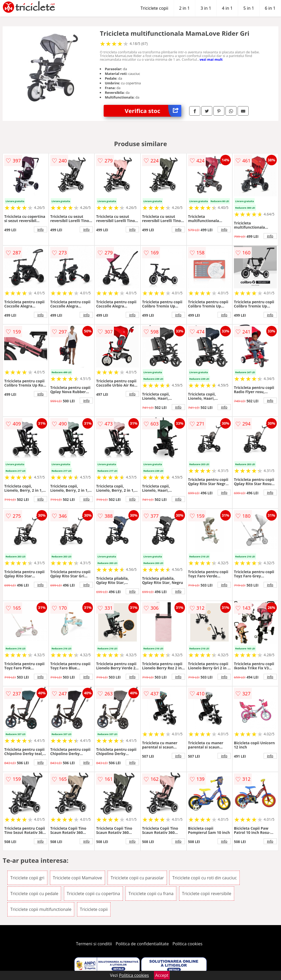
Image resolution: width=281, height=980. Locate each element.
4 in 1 (227, 8)
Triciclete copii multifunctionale (41, 909)
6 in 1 (270, 8)
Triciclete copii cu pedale (34, 894)
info (41, 229)
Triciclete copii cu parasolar (137, 878)
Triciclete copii (154, 8)
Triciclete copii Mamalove (78, 878)
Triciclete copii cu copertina (94, 894)
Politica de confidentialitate (142, 944)
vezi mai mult (211, 59)
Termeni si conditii (94, 944)
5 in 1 (249, 8)
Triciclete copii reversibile (207, 894)
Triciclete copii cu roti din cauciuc (205, 878)
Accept (162, 975)
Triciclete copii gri (27, 878)
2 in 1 (184, 8)
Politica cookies (188, 944)
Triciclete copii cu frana (151, 894)
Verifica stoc (153, 111)
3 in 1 (206, 8)
